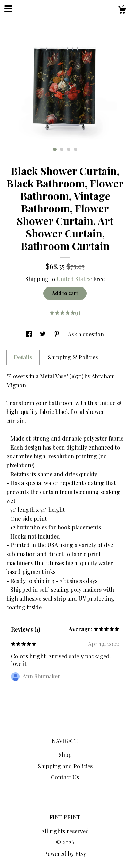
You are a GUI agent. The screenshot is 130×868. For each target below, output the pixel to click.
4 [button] (76, 149)
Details (23, 357)
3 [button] (69, 149)
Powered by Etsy (65, 854)
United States (73, 279)
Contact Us (65, 777)
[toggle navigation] (8, 9)
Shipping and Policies (65, 766)
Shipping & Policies (73, 357)
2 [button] (62, 149)
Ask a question (86, 334)
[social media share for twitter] (44, 334)
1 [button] (55, 149)
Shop (65, 755)
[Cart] (122, 11)
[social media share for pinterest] (58, 334)
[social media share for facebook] (29, 334)
